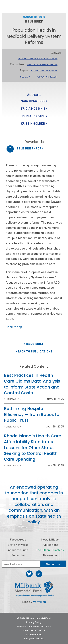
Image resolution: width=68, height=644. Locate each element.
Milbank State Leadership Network (38, 58)
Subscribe (18, 555)
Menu (63, 5)
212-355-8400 (34, 634)
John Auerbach (34, 116)
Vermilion (39, 602)
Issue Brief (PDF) (29, 148)
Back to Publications (34, 351)
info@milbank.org (34, 638)
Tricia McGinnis (34, 108)
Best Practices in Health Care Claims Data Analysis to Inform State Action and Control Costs (32, 384)
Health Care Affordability (42, 64)
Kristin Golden (34, 123)
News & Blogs (50, 539)
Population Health (47, 77)
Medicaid (25, 77)
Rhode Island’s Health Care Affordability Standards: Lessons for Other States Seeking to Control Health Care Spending (33, 448)
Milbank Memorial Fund (17, 5)
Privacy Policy (34, 622)
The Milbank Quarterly (50, 550)
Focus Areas (18, 539)
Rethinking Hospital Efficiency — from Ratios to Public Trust (32, 414)
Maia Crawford (34, 101)
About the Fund (18, 550)
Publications (50, 545)
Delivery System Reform (44, 71)
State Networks (18, 545)
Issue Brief (34, 344)
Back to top (14, 327)
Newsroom (50, 555)
